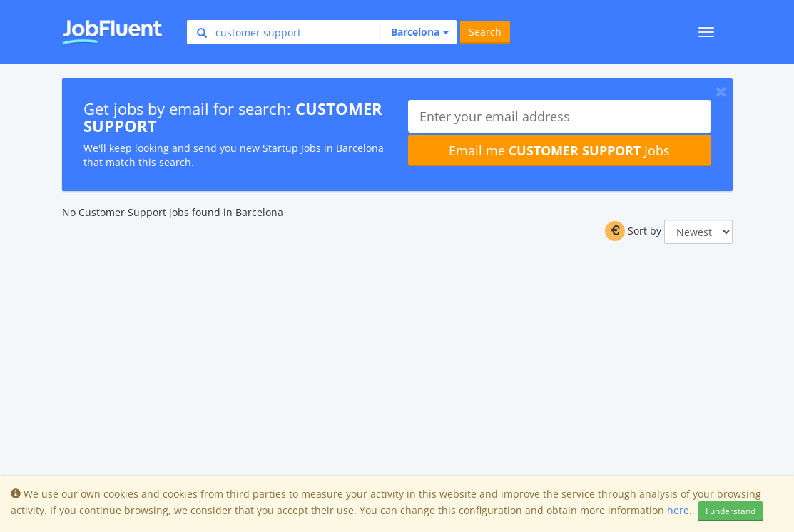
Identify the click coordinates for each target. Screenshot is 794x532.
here (678, 510)
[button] (414, 32)
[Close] (721, 91)
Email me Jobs (559, 150)
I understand (731, 511)
